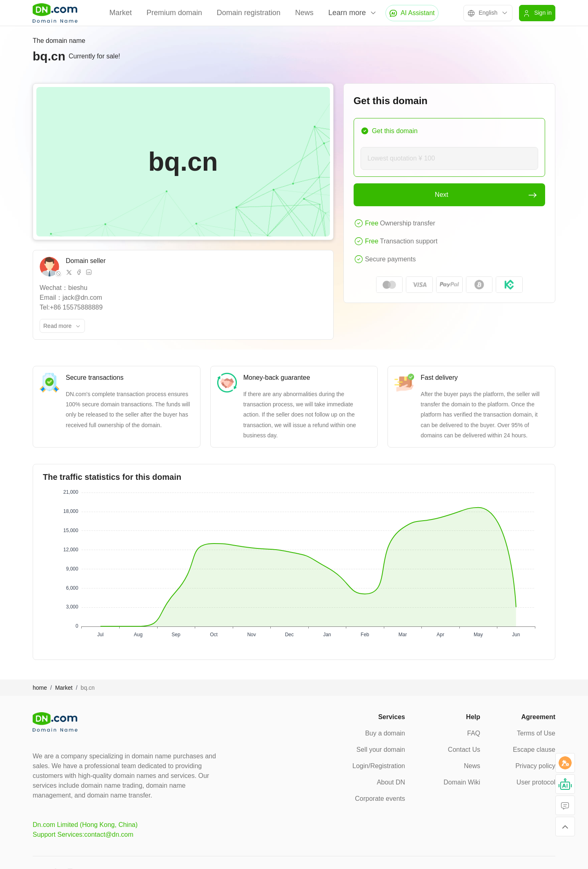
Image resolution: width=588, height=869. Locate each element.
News (304, 13)
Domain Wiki (462, 782)
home (40, 688)
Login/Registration (379, 766)
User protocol (536, 782)
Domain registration (249, 13)
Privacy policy (535, 766)
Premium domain (174, 13)
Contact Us (464, 750)
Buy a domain (385, 733)
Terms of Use (536, 733)
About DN (391, 782)
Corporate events (380, 799)
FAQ (474, 733)
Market (121, 13)
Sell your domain (381, 750)
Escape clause (534, 750)
